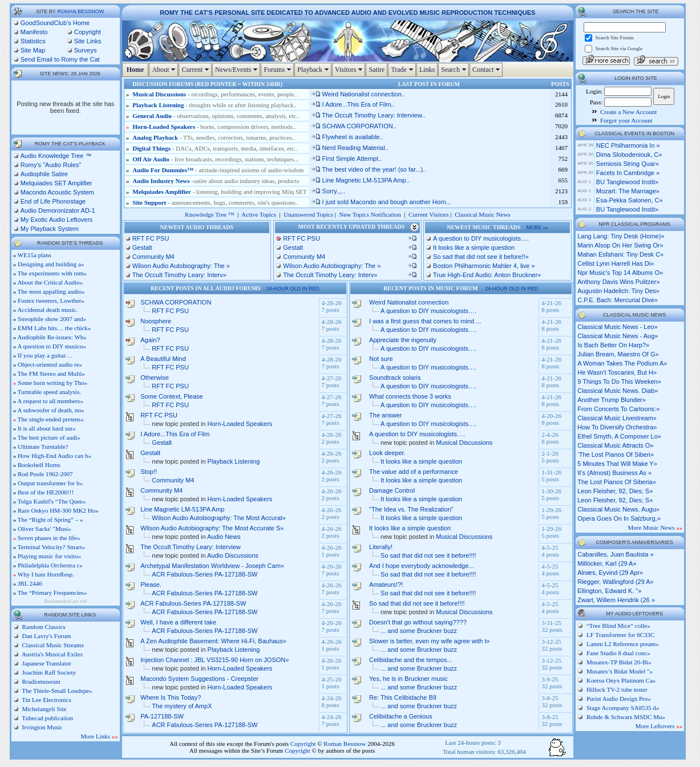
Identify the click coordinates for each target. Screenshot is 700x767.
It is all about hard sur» (47, 428)
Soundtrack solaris (395, 378)
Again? (150, 340)
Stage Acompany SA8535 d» (623, 708)
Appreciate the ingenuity (403, 340)
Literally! (381, 547)
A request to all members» (50, 401)
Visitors (350, 70)
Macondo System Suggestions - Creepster (199, 679)
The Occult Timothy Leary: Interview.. (368, 115)
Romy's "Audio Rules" (51, 165)
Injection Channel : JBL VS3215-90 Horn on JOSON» (215, 660)
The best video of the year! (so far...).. (369, 169)
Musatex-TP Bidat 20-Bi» (619, 662)
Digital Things (151, 148)
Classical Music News (483, 214)
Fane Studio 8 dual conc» (618, 653)
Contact (487, 70)
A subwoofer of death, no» (50, 410)
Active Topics (259, 214)
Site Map (33, 50)
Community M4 (153, 257)
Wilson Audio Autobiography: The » (181, 266)
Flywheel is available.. (347, 137)
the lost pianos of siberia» (617, 482)
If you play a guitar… (45, 355)
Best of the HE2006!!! (46, 492)
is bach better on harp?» (613, 345)
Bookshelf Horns (39, 465)
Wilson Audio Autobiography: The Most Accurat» (219, 518)
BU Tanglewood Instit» (627, 182)
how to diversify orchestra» (617, 427)
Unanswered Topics (308, 214)
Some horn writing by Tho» (52, 383)
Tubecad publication (47, 718)
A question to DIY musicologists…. (481, 238)
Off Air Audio (151, 159)
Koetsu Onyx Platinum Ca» (621, 680)
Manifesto (34, 32)
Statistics (33, 41)
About (165, 70)
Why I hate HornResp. (46, 574)
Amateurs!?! (386, 585)
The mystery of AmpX (182, 706)
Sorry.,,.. (328, 191)
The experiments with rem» (52, 273)
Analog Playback (155, 137)
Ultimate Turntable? (43, 447)
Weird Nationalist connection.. (358, 94)
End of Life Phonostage (53, 201)
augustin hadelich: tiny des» (618, 291)
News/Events (238, 70)
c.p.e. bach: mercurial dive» (618, 300)
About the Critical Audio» (50, 282)
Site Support (149, 202)
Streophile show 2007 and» (52, 319)
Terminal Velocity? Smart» (51, 547)
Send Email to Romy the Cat (60, 59)
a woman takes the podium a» (622, 363)
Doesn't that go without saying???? (418, 622)
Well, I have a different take (178, 622)
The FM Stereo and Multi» (51, 374)
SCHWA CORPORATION (176, 302)
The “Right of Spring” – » (50, 520)
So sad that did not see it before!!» (481, 257)
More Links (99, 736)
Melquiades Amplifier (161, 192)
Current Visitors (428, 214)
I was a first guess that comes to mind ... (425, 321)
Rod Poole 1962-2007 (45, 474)
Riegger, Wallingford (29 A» (616, 582)
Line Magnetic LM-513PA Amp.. (360, 180)
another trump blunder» (612, 400)
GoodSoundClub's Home (55, 23)
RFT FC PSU (151, 238)
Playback (314, 70)
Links (427, 70)
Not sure (381, 359)
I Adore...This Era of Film (175, 434)
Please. (151, 585)
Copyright (88, 32)
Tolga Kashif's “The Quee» (52, 501)
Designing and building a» (51, 264)
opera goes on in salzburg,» (619, 518)
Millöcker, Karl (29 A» (607, 563)
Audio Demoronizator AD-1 (58, 210)
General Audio (152, 116)
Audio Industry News (162, 181)
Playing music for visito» (49, 556)
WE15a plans (35, 255)
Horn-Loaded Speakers (164, 127)
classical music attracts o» (615, 445)
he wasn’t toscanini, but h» (617, 372)
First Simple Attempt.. (346, 159)
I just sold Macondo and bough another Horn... (381, 202)
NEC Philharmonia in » (628, 145)
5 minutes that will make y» (617, 464)
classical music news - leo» (618, 327)
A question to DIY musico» (52, 346)
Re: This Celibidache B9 (403, 697)
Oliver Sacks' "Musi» (44, 529)
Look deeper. (387, 453)
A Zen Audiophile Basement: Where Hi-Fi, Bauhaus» (213, 641)
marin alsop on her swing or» (620, 245)
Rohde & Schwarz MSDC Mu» (626, 717)
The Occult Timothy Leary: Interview (190, 547)
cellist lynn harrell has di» (616, 263)
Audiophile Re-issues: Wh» (52, 337)
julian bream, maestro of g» (618, 354)
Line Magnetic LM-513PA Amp (182, 509)
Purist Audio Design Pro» (619, 699)
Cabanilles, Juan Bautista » (615, 554)
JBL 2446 (30, 583)
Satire (377, 70)
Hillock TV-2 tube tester (617, 689)
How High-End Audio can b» (54, 456)
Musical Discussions (159, 94)
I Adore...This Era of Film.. (353, 104)
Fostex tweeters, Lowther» (51, 301)
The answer (385, 415)
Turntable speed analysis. (49, 392)
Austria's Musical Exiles (52, 654)
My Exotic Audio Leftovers (57, 220)
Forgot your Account (626, 120)
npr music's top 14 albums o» (620, 273)
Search (455, 70)
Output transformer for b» (50, 483)
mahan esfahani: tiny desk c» (620, 254)
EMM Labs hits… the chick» (54, 328)
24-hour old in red (293, 289)
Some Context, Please (171, 396)
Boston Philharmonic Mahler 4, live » (484, 266)
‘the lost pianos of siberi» (616, 454)
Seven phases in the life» (49, 538)
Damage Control (392, 490)
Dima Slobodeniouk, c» (629, 155)
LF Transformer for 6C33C (620, 635)
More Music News (656, 527)
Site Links (88, 41)
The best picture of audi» (49, 437)
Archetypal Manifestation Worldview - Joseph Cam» (212, 566)
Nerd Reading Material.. (349, 148)
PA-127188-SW (162, 716)
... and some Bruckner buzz (419, 631)
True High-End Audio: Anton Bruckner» (487, 275)
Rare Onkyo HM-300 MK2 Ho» (58, 510)
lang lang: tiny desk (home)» (621, 236)
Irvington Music (42, 727)
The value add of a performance (414, 472)
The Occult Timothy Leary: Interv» (179, 275)
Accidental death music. (47, 310)
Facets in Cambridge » (628, 173)
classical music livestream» (617, 418)
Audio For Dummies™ (163, 170)
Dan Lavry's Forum (46, 636)
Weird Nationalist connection (409, 302)
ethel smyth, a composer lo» (619, 436)
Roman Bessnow (80, 11)
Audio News (224, 537)
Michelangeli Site (44, 709)
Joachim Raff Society (48, 672)
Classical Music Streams (52, 645)
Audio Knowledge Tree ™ (56, 156)
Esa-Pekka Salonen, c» (630, 200)
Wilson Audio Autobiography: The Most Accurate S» (212, 528)
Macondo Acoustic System (57, 192)
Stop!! (149, 472)
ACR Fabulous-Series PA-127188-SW (205, 574)
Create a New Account (628, 112)
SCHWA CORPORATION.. (353, 126)
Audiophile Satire (44, 174)
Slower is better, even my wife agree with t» (430, 641)
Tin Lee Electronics (46, 700)
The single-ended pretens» (51, 419)
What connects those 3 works (410, 396)
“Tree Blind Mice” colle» (618, 626)
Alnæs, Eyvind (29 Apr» (610, 573)
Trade (403, 70)
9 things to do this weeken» (619, 382)
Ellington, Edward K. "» (609, 591)
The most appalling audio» (51, 291)
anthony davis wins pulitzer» (618, 282)
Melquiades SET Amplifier (56, 183)
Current (197, 70)
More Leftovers (659, 726)
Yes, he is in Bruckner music (408, 679)
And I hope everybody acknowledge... (421, 566)
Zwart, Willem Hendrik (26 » (616, 600)
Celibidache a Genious (401, 716)
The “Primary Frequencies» (52, 593)
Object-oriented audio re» (50, 364)
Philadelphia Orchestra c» (50, 565)
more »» (537, 228)
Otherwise (155, 378)
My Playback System (50, 229)
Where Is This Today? (171, 697)
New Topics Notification (370, 214)
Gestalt (142, 247)
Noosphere (156, 321)
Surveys (86, 50)
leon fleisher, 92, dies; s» (615, 491)
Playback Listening (158, 105)
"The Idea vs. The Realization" (411, 509)
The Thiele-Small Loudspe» (56, 691)
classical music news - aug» (618, 336)
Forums (279, 70)
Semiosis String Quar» (628, 164)
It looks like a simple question (474, 247)
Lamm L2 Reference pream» (623, 644)
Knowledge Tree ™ (210, 214)
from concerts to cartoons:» (618, 409)
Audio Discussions (233, 555)
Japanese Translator (46, 663)
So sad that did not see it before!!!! (428, 555)
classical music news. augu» (618, 509)
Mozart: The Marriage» (628, 191)
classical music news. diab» (618, 391)
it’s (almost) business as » (614, 473)
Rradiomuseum (41, 681)
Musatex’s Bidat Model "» (620, 671)
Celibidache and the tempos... (411, 660)
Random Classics (43, 627)
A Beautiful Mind (163, 359)
